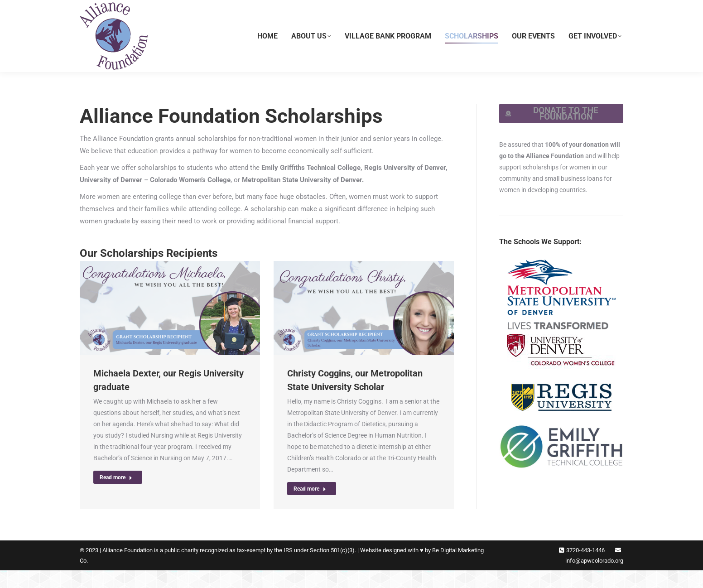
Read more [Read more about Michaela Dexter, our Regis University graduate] (116, 495)
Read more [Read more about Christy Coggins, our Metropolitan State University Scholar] (310, 506)
